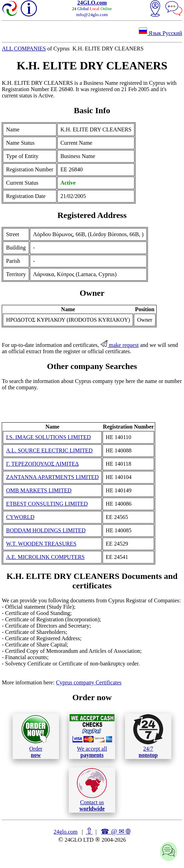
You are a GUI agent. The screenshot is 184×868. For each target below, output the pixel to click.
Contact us (92, 790)
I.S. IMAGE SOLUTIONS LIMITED (48, 437)
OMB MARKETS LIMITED (39, 490)
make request (120, 345)
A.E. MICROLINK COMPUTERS (45, 557)
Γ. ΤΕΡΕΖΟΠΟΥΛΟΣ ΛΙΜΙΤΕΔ (42, 464)
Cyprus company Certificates (89, 682)
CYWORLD (20, 517)
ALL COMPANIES (24, 49)
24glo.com (66, 832)
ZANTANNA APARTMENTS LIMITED (52, 477)
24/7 (148, 736)
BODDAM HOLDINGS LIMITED (46, 530)
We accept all (92, 736)
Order (36, 736)
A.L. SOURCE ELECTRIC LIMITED (49, 450)
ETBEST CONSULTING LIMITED (47, 504)
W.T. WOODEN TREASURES (41, 544)
